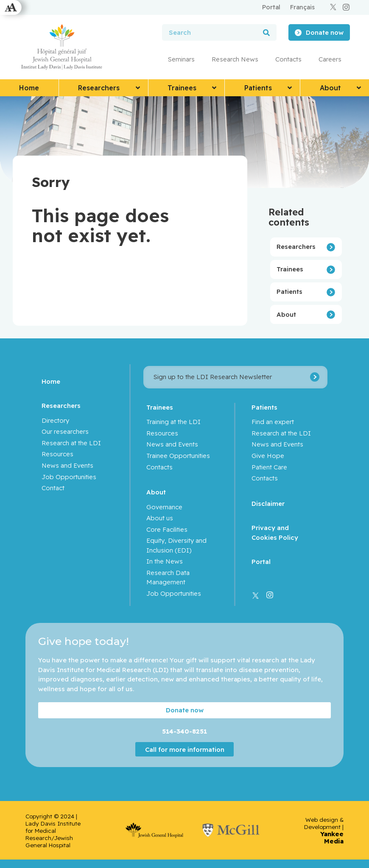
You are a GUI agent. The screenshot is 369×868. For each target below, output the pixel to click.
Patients (289, 292)
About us (160, 518)
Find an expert (273, 422)
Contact (53, 488)
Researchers (296, 247)
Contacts (288, 59)
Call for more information (185, 749)
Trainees (290, 269)
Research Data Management (168, 578)
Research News (235, 59)
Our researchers (65, 431)
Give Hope (268, 456)
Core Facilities (167, 529)
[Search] (266, 32)
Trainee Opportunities (178, 456)
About (286, 314)
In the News (165, 561)
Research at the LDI (71, 443)
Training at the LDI (173, 422)
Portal (261, 562)
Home (51, 381)
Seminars (181, 59)
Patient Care (269, 467)
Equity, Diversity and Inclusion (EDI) (176, 545)
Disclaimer (268, 504)
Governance (164, 507)
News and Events (67, 465)
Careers (330, 59)
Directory (55, 420)
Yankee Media (332, 837)
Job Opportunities (69, 477)
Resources (57, 454)
